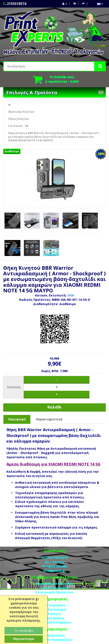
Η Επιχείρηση (55, 605)
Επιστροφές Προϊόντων (54, 592)
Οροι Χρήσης (54, 618)
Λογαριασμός (54, 635)
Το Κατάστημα (55, 609)
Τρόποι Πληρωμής (55, 588)
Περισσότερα (24, 639)
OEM (71, 295)
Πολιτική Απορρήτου (55, 622)
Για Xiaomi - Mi (18, 126)
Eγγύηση (54, 614)
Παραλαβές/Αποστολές (55, 584)
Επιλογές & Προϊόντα (32, 92)
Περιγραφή (17, 419)
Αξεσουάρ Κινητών (21, 112)
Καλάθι (54, 407)
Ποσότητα (14, 387)
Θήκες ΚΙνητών (18, 119)
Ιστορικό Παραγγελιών (55, 640)
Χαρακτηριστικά (49, 419)
